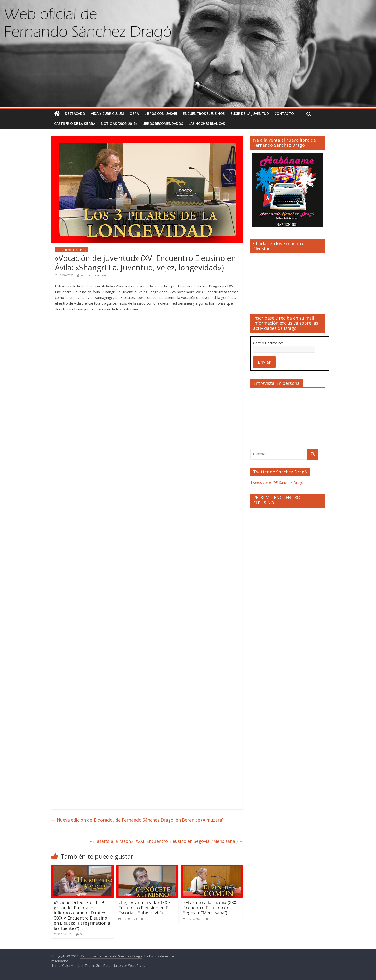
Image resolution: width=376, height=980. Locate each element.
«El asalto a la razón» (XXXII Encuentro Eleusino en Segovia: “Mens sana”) (167, 841)
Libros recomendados (163, 124)
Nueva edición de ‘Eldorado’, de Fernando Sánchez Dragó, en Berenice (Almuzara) (137, 820)
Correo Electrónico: (268, 343)
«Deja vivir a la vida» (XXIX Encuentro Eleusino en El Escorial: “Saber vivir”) (145, 907)
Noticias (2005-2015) (119, 124)
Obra (134, 114)
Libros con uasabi (161, 114)
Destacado (75, 114)
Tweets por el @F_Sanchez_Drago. (277, 482)
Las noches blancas (207, 124)
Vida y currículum (107, 114)
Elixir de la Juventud (250, 114)
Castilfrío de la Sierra (75, 124)
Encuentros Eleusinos (204, 114)
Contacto (284, 114)
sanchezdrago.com (94, 275)
